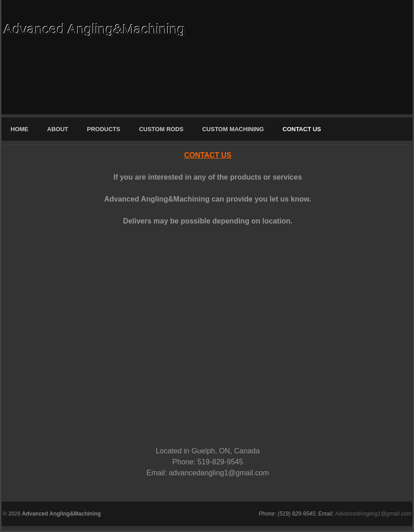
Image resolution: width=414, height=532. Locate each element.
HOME (19, 129)
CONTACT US (302, 129)
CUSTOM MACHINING (233, 129)
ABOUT (58, 129)
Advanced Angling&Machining (94, 29)
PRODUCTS (103, 129)
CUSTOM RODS (161, 129)
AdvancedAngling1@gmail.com (373, 514)
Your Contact (144, 324)
